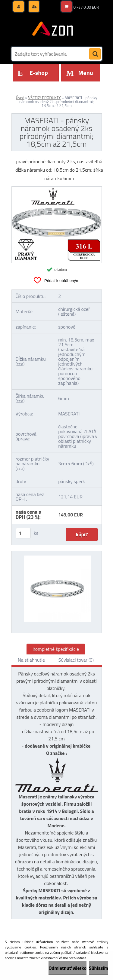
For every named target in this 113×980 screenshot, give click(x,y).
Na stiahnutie (31, 660)
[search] (95, 54)
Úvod (20, 98)
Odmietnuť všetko (67, 968)
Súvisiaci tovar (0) (76, 660)
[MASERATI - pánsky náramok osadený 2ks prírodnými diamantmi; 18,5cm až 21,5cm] (57, 189)
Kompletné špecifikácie (56, 649)
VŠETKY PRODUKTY (44, 98)
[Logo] (53, 29)
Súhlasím (99, 968)
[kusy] (23, 533)
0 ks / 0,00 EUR (86, 7)
